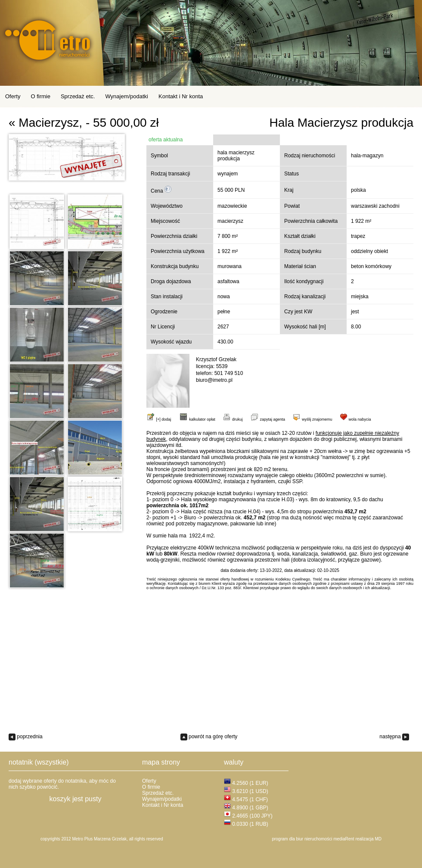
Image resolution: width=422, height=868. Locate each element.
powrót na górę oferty (209, 737)
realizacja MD (368, 839)
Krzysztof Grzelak (216, 359)
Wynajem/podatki (127, 96)
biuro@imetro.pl (214, 380)
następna (394, 737)
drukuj (233, 419)
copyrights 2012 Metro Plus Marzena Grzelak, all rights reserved (102, 839)
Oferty (13, 96)
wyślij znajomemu (312, 419)
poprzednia (26, 737)
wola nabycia (355, 419)
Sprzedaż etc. (78, 96)
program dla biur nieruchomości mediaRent (313, 839)
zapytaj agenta (268, 419)
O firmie (40, 96)
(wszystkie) (51, 762)
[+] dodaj (164, 419)
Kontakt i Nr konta (181, 96)
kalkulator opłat (197, 419)
